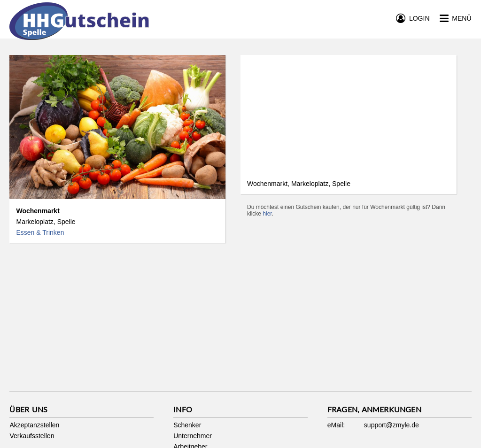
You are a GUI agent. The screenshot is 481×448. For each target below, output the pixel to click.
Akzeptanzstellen (34, 425)
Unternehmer (193, 436)
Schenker (187, 425)
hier (267, 214)
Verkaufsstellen (32, 436)
